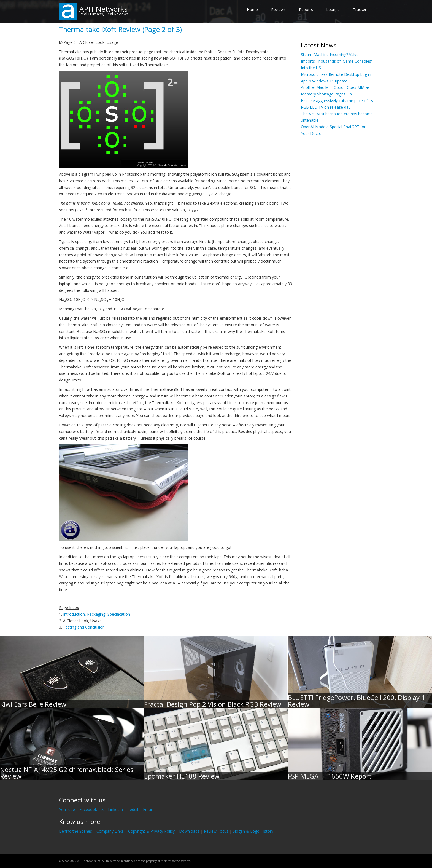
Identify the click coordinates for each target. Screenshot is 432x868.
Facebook (88, 809)
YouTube (67, 809)
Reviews (278, 10)
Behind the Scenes (75, 831)
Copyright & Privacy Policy (151, 831)
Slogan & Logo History (253, 831)
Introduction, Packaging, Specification (97, 614)
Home (252, 10)
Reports (306, 10)
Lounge (333, 10)
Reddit (133, 809)
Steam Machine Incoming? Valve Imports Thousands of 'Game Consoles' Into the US (336, 61)
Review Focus (216, 831)
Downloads (189, 831)
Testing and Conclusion (84, 627)
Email (148, 809)
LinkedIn (115, 809)
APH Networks (103, 9)
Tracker (360, 10)
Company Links (110, 831)
